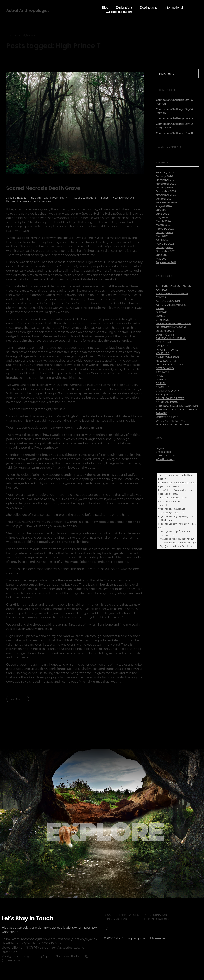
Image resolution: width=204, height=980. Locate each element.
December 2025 (166, 180)
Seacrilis (162, 387)
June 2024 (162, 214)
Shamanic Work (168, 391)
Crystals (162, 320)
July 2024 (162, 210)
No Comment (59, 198)
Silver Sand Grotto (170, 398)
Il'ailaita (162, 346)
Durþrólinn (165, 335)
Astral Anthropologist (28, 11)
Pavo (160, 376)
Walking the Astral (170, 421)
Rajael (161, 383)
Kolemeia (163, 353)
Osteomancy (165, 368)
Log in (160, 448)
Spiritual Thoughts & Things (177, 410)
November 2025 (166, 184)
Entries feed (163, 452)
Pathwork (12, 201)
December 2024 (166, 191)
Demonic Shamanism (171, 327)
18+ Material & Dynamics (173, 286)
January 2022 (164, 247)
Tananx (161, 413)
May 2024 (162, 217)
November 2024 (166, 195)
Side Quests (164, 395)
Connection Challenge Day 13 (174, 118)
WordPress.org (165, 459)
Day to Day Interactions (174, 323)
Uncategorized (167, 417)
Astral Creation (168, 301)
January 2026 (164, 176)
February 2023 (165, 229)
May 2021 (162, 259)
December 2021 (166, 251)
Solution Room (167, 402)
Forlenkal (164, 342)
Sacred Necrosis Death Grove (43, 188)
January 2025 (164, 187)
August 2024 (164, 206)
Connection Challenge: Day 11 (174, 133)
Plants (161, 380)
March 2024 (163, 221)
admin (39, 198)
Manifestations (167, 357)
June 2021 (162, 255)
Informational (167, 350)
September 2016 (166, 262)
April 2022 (162, 240)
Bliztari (162, 312)
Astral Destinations (85, 198)
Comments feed (166, 456)
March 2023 (163, 225)
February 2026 (165, 172)
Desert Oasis (165, 331)
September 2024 (166, 202)
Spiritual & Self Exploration (177, 406)
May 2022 (162, 236)
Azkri (160, 308)
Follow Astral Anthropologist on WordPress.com (36, 940)
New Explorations (124, 198)
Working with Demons (37, 201)
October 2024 (164, 199)
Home (13, 35)
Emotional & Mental (171, 338)
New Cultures (166, 361)
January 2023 (164, 232)
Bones (105, 198)
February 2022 (165, 244)
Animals (162, 290)
